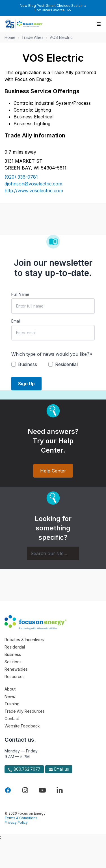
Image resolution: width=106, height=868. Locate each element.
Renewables (16, 669)
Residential (15, 647)
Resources (15, 676)
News (10, 696)
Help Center (53, 471)
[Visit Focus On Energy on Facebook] (8, 790)
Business (13, 654)
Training (12, 704)
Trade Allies (33, 37)
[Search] (53, 553)
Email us (59, 769)
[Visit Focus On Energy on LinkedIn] (60, 790)
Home (10, 37)
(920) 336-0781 (21, 177)
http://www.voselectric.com (34, 191)
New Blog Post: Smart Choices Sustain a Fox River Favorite (53, 8)
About (10, 689)
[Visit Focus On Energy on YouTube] (42, 790)
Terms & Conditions (21, 818)
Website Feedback (22, 726)
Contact (12, 719)
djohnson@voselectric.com (33, 184)
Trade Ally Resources (25, 711)
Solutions (13, 662)
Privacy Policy (16, 822)
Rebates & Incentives (24, 640)
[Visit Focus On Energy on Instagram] (25, 790)
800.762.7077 (24, 769)
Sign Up (26, 384)
